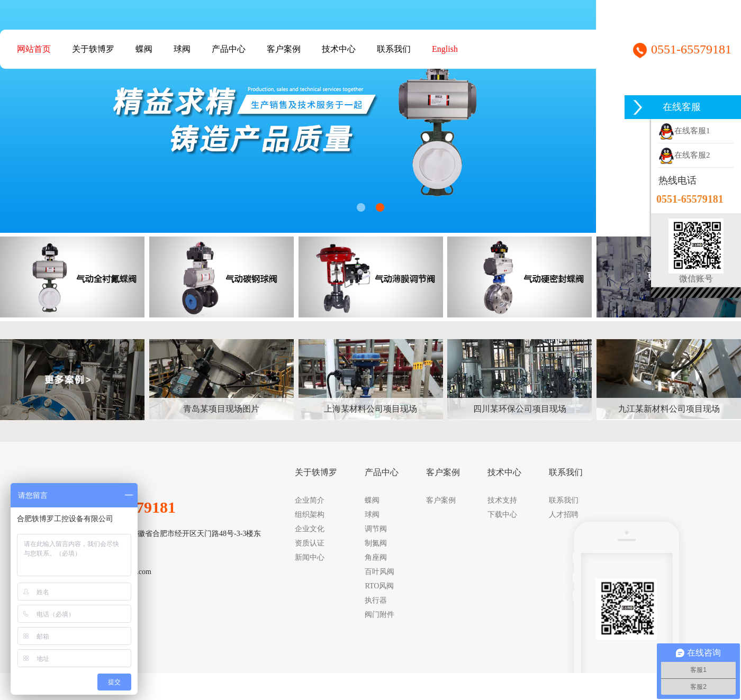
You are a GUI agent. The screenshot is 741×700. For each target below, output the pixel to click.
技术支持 (502, 500)
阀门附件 (379, 615)
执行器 (376, 600)
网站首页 (34, 49)
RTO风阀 (379, 586)
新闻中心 (310, 557)
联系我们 (394, 49)
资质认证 (310, 543)
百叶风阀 (379, 572)
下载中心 (502, 515)
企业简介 (310, 500)
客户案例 (284, 49)
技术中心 (339, 49)
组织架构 (310, 515)
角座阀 (376, 557)
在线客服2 (684, 155)
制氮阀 (376, 543)
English (445, 49)
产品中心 (229, 49)
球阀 (182, 49)
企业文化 (310, 529)
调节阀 (376, 529)
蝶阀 (144, 49)
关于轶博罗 (93, 49)
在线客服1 (684, 131)
